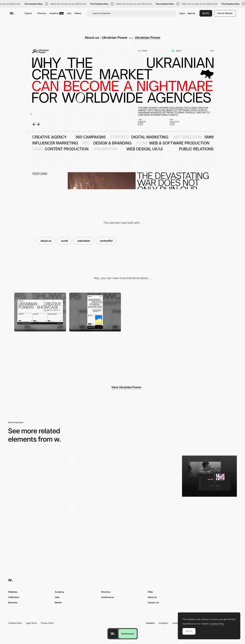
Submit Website (225, 13)
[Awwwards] (12, 13)
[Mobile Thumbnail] (95, 312)
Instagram (164, 623)
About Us (152, 597)
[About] (94, 522)
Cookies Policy (15, 623)
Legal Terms (31, 623)
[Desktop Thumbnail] (40, 312)
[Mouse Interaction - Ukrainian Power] (205, 312)
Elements (13, 602)
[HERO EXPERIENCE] (36, 476)
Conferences (108, 597)
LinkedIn (176, 623)
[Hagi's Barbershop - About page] (151, 475)
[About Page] (94, 476)
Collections (14, 597)
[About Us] (36, 522)
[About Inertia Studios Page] (209, 522)
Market (78, 13)
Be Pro (206, 13)
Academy (57, 13)
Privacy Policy (47, 623)
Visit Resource (128, 634)
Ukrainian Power (148, 38)
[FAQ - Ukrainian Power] (150, 312)
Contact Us (153, 602)
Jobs (69, 13)
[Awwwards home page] (113, 634)
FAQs (150, 592)
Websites (13, 592)
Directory (42, 13)
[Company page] (151, 522)
